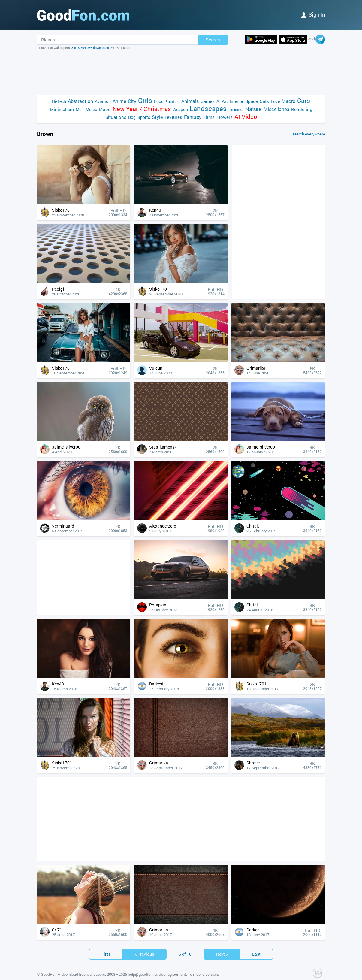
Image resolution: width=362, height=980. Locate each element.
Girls (145, 100)
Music (91, 109)
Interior (237, 101)
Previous (144, 945)
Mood (105, 109)
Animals (190, 101)
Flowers (225, 117)
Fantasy (193, 117)
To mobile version (203, 965)
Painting (172, 101)
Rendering (302, 109)
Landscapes (208, 109)
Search (213, 40)
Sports (144, 117)
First (106, 945)
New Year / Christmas (142, 109)
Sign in (313, 14)
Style (157, 117)
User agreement (172, 965)
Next (222, 945)
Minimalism (62, 109)
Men (80, 109)
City (132, 101)
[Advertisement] (181, 72)
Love (275, 101)
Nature (253, 109)
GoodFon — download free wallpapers (73, 965)
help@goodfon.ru (142, 965)
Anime (119, 101)
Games (208, 101)
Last (256, 945)
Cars (304, 101)
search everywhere (309, 134)
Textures (173, 117)
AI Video (246, 117)
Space (252, 101)
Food (159, 101)
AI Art (222, 101)
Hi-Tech (59, 101)
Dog (132, 117)
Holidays (236, 110)
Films (209, 117)
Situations (116, 117)
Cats (264, 101)
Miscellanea (276, 109)
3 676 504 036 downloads (90, 48)
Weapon (180, 109)
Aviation (103, 101)
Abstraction (80, 101)
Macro (288, 101)
